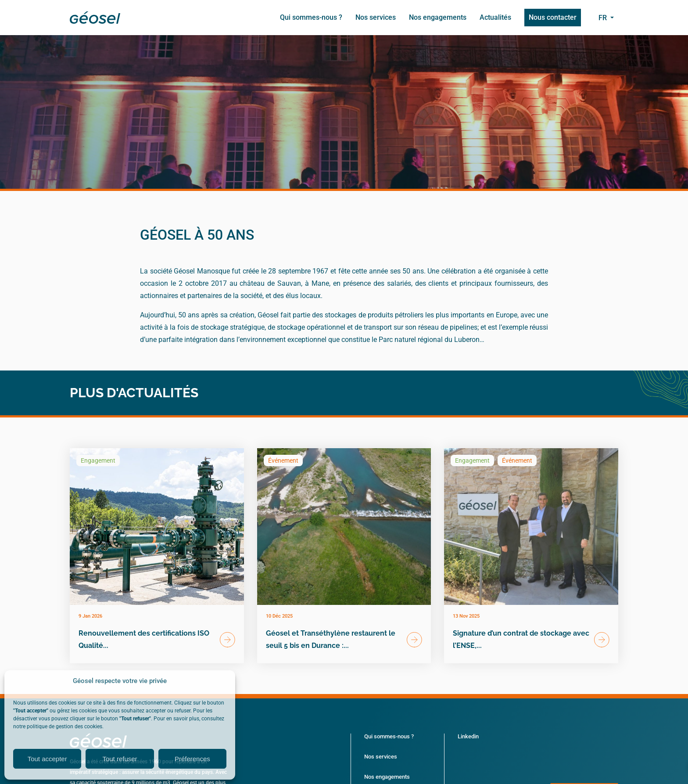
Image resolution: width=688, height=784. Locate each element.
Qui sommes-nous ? (311, 17)
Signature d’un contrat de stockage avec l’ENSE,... (521, 639)
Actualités (495, 17)
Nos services (376, 17)
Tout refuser (120, 759)
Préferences (192, 759)
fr (604, 18)
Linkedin (468, 736)
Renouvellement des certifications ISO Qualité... (144, 639)
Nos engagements (438, 17)
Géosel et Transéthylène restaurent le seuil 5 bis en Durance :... (331, 639)
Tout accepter (47, 759)
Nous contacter (553, 17)
